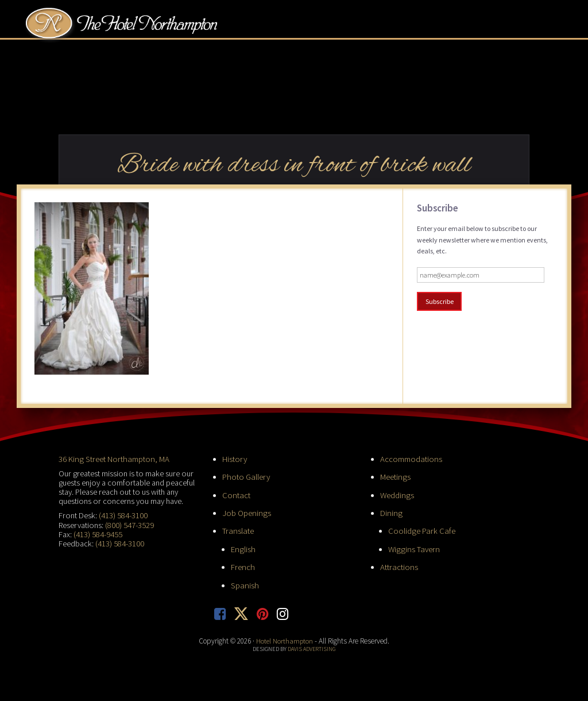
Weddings (396, 494)
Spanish (244, 583)
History (235, 459)
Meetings (395, 476)
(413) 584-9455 (98, 533)
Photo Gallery (245, 476)
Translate (237, 530)
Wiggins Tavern (413, 548)
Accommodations (411, 459)
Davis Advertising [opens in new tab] (312, 647)
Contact (236, 494)
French (242, 565)
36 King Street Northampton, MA (112, 459)
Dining (390, 512)
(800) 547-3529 (129, 524)
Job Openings (246, 512)
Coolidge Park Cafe (421, 530)
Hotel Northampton (133, 26)
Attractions (399, 565)
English (242, 548)
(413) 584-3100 (123, 515)
